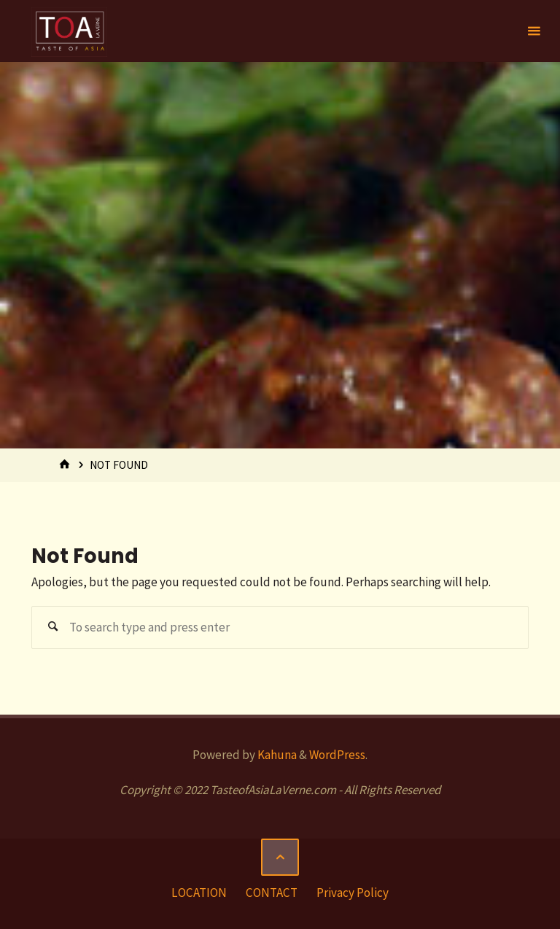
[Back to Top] (280, 857)
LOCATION (199, 893)
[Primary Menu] (534, 31)
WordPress (337, 755)
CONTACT (272, 893)
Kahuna (276, 755)
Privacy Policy (353, 893)
